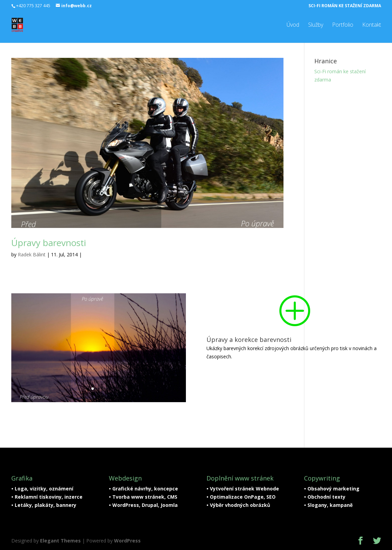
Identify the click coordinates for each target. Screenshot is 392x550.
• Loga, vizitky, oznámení (42, 489)
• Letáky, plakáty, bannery (44, 505)
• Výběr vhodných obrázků (238, 505)
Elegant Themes (60, 541)
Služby (316, 25)
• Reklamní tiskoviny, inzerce (47, 497)
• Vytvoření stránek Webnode (243, 489)
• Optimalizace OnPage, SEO (241, 497)
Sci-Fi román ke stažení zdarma (345, 6)
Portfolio (343, 25)
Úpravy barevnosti (49, 243)
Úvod (293, 25)
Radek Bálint (32, 254)
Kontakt (372, 25)
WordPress (127, 541)
